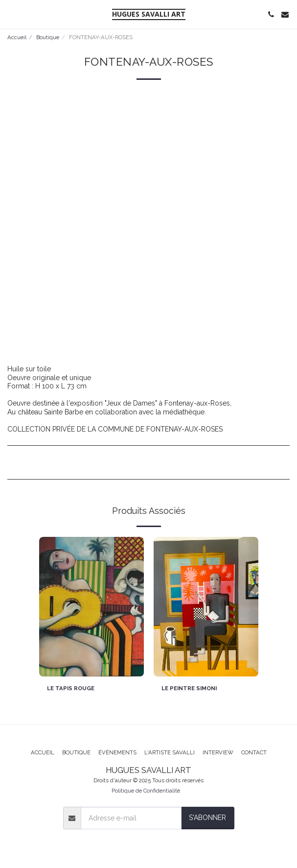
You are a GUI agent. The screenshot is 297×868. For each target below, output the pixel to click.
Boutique (48, 37)
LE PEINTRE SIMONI (189, 688)
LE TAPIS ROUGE (71, 688)
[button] (11, 14)
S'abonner (207, 818)
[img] (91, 607)
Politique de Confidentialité (146, 791)
